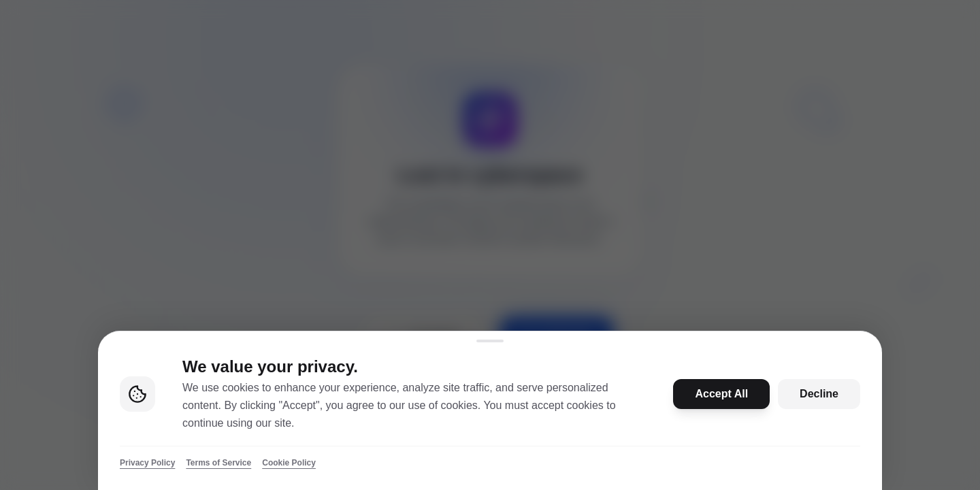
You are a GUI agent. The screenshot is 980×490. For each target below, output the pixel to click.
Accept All (721, 394)
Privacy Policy (147, 463)
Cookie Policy (289, 463)
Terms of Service (218, 463)
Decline (819, 394)
